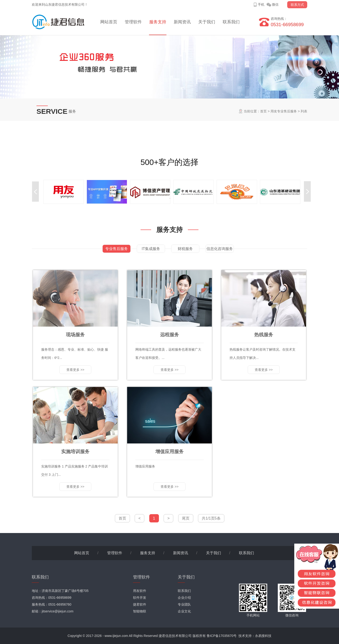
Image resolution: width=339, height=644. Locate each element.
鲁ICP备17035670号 (222, 636)
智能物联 (140, 611)
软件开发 (140, 598)
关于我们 (207, 22)
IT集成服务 (151, 249)
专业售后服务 (117, 249)
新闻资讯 (182, 22)
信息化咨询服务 (220, 249)
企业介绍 (184, 598)
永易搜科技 (263, 636)
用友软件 (140, 591)
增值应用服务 (169, 451)
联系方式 (297, 5)
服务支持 (158, 22)
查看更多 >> (75, 370)
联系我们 (231, 22)
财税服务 (185, 249)
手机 (261, 4)
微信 (275, 4)
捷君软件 (140, 604)
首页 (263, 111)
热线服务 (264, 335)
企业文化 (184, 611)
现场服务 (75, 335)
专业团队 (184, 604)
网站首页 (109, 22)
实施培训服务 (75, 451)
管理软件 (133, 22)
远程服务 (169, 335)
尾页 (186, 518)
